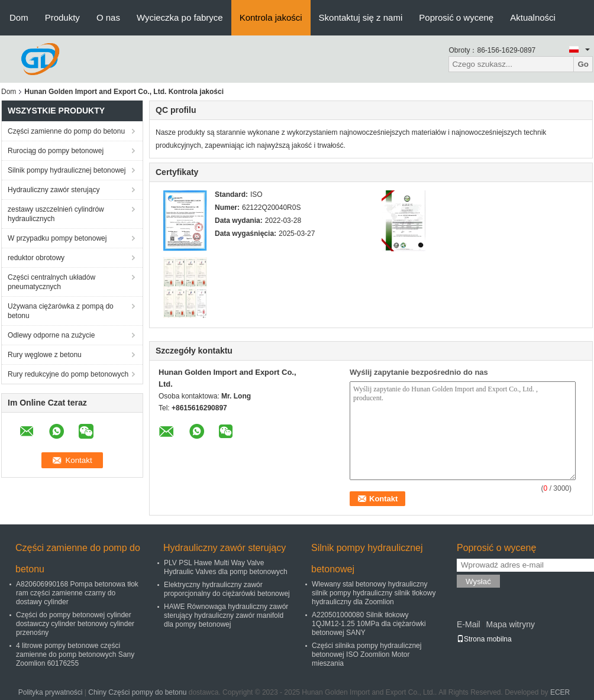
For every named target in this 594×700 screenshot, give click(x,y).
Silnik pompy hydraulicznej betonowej (67, 170)
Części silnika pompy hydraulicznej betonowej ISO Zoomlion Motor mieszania (367, 654)
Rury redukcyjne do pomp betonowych (68, 374)
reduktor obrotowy (36, 258)
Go (583, 64)
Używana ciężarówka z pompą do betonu (61, 311)
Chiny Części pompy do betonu (137, 692)
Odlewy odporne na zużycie (51, 335)
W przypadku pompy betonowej (57, 238)
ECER (560, 692)
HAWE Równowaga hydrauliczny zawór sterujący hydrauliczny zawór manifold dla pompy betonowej (226, 615)
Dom (19, 17)
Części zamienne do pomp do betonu (66, 131)
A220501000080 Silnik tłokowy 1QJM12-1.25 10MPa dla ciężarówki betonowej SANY (369, 624)
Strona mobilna (484, 639)
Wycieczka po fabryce (180, 17)
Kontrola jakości (271, 17)
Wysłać (478, 581)
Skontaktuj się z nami (361, 17)
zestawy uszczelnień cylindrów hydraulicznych (56, 214)
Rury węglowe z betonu (45, 355)
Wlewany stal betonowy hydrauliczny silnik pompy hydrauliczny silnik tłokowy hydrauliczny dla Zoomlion (374, 593)
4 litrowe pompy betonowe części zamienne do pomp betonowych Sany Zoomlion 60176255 (75, 654)
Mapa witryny (510, 624)
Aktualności (533, 17)
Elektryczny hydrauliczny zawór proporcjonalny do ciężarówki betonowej (227, 589)
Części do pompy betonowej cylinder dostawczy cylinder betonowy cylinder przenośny (75, 624)
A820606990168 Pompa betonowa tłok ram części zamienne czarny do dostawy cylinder (77, 593)
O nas (108, 17)
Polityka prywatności (51, 692)
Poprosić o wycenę (456, 17)
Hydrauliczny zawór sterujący (54, 190)
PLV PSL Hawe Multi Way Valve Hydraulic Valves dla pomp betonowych (226, 567)
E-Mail (469, 624)
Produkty (62, 17)
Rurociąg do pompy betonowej (56, 151)
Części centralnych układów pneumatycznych (51, 282)
